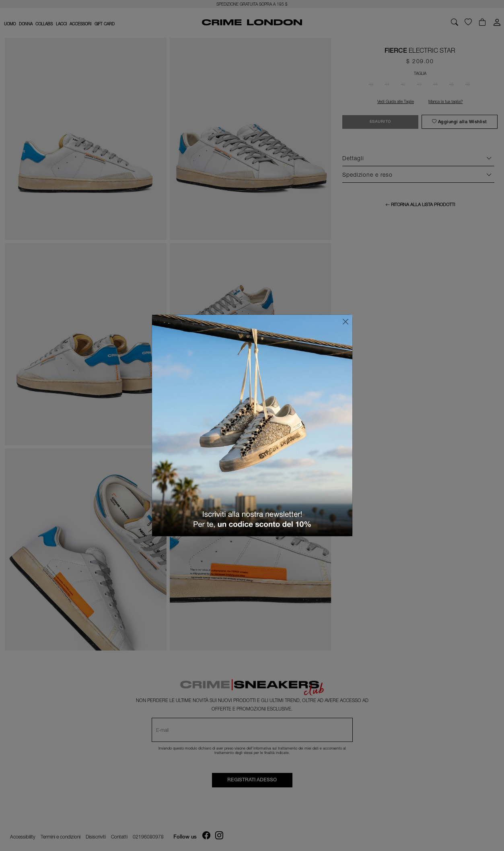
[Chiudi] (346, 322)
